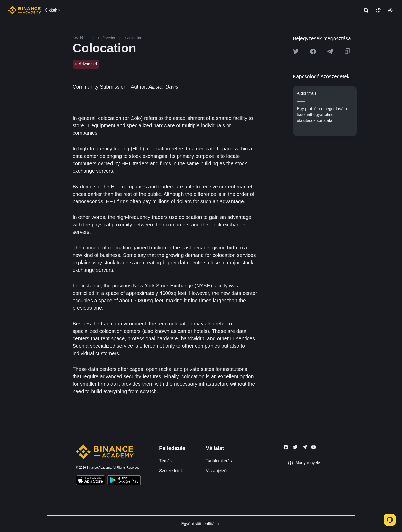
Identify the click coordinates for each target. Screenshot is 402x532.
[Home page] (24, 10)
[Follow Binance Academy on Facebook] (286, 447)
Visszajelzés (217, 471)
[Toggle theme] (390, 10)
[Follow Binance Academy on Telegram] (304, 447)
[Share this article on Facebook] (313, 51)
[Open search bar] (365, 10)
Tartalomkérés (219, 461)
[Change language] (378, 10)
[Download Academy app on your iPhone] (91, 481)
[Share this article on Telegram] (330, 51)
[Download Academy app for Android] (124, 481)
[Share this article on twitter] (296, 51)
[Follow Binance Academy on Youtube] (314, 447)
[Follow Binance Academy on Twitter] (295, 447)
